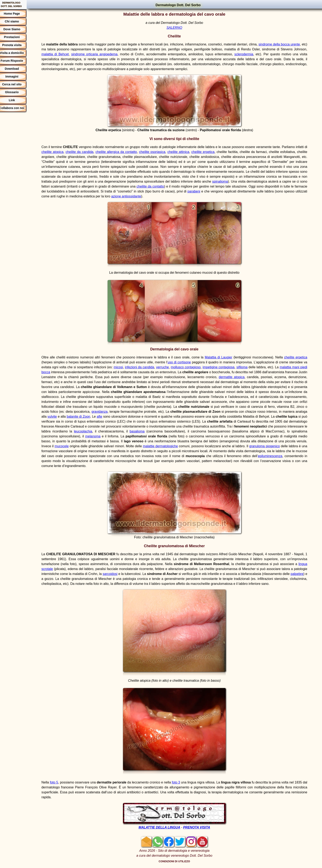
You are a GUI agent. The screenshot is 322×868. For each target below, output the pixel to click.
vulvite (106, 417)
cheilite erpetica (213, 152)
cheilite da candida (88, 152)
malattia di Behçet (73, 54)
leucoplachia (147, 431)
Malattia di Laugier (220, 357)
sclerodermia (255, 54)
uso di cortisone (184, 362)
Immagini (16, 76)
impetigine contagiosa (227, 367)
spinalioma (247, 181)
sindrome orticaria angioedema (111, 54)
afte (153, 417)
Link (16, 100)
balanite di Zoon (132, 417)
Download (16, 69)
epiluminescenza (73, 461)
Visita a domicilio (16, 53)
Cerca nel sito (16, 84)
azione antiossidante (163, 196)
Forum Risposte (16, 61)
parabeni (227, 191)
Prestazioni (16, 37)
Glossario (16, 92)
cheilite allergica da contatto (125, 152)
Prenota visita (16, 45)
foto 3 (181, 782)
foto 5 (58, 782)
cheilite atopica (60, 152)
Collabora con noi (16, 108)
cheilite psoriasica (162, 152)
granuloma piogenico (61, 451)
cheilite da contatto (179, 186)
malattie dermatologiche (220, 446)
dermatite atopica (253, 377)
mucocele (121, 446)
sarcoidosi (128, 574)
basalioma (199, 431)
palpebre (52, 579)
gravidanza (148, 412)
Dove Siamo (16, 29)
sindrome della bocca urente (286, 44)
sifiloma (250, 367)
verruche (171, 367)
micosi (127, 367)
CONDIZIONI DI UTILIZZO (177, 861)
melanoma (154, 436)
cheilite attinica (188, 152)
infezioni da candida (148, 367)
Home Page (16, 14)
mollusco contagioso (194, 367)
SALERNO (176, 28)
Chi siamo (16, 21)
